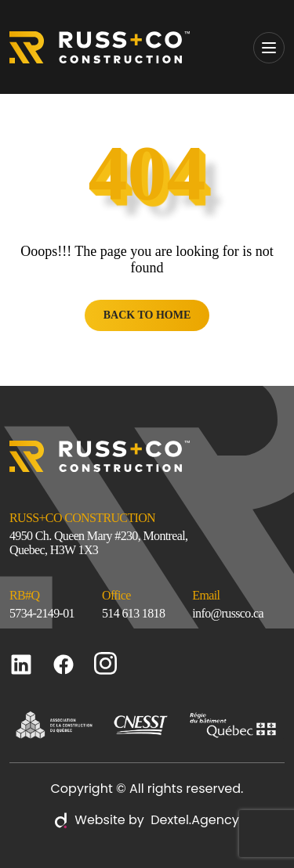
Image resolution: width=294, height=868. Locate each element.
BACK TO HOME (147, 315)
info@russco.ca (228, 613)
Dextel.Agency (192, 820)
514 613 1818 (133, 613)
